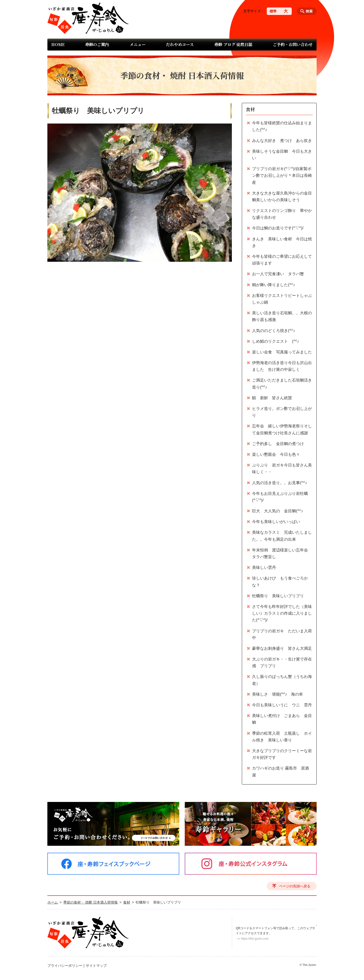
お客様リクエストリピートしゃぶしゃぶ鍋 (282, 299)
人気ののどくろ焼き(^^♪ (273, 331)
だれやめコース (180, 44)
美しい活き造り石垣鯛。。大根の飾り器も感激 (282, 316)
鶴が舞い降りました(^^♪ (273, 285)
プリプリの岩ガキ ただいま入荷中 (282, 634)
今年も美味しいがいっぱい (276, 522)
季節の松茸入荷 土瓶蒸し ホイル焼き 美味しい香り (282, 737)
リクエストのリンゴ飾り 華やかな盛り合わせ (282, 214)
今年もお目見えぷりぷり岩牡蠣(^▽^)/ (280, 497)
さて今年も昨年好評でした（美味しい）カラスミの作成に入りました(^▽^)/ (282, 613)
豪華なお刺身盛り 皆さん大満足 (282, 648)
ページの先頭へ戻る (295, 886)
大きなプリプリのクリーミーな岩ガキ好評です (282, 754)
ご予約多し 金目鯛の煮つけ (278, 444)
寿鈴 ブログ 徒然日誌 (233, 44)
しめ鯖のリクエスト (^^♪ (275, 341)
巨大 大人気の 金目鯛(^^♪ (277, 511)
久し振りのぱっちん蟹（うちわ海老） (282, 680)
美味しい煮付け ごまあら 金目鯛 (282, 719)
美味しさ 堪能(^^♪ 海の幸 (277, 694)
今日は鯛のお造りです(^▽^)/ (278, 228)
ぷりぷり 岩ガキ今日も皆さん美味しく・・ (282, 468)
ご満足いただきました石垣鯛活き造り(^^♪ (282, 384)
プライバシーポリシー (65, 966)
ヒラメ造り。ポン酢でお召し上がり (282, 412)
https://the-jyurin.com (255, 939)
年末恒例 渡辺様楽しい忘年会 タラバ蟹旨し (282, 553)
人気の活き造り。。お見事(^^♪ (279, 483)
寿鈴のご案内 (97, 44)
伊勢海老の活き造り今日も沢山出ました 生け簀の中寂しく (282, 366)
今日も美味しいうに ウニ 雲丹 (282, 705)
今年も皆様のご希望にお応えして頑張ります (282, 260)
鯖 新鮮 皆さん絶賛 (272, 398)
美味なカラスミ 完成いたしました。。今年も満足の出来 (282, 536)
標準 (273, 11)
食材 (250, 109)
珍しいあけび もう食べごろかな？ (280, 582)
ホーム (53, 902)
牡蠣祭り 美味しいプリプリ (278, 596)
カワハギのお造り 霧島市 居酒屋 (280, 772)
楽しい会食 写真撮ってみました (282, 352)
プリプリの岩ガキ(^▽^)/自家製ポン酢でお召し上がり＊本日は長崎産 (282, 175)
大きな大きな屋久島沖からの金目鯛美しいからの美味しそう (282, 196)
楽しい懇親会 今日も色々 (276, 454)
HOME (58, 44)
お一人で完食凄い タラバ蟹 (278, 274)
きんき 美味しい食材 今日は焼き (282, 242)
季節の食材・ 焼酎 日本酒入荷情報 (91, 902)
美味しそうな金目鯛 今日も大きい (282, 155)
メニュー (138, 44)
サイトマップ (96, 966)
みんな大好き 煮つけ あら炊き (282, 141)
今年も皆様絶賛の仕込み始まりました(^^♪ (282, 126)
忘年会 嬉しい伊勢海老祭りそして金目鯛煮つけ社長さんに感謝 (282, 429)
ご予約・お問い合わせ (293, 44)
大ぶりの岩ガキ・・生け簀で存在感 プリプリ (282, 662)
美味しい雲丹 (264, 567)
